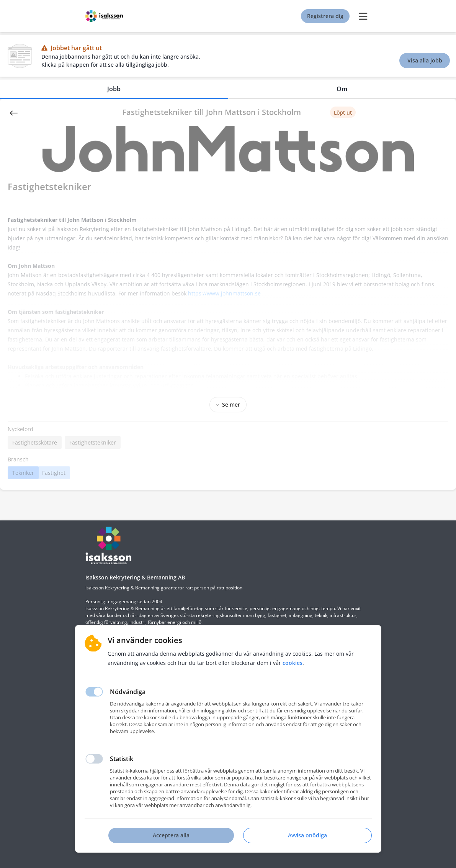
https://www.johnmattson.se (224, 293)
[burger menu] (363, 16)
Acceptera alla (171, 835)
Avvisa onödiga (307, 835)
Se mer (228, 404)
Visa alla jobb (425, 60)
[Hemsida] (108, 545)
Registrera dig (325, 16)
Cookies (293, 663)
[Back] (14, 112)
